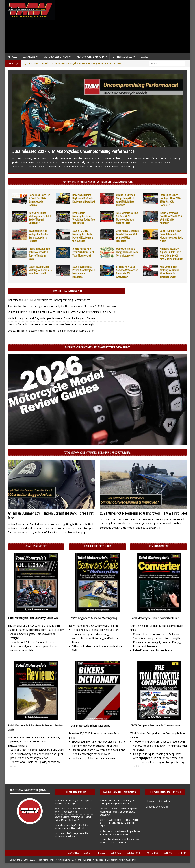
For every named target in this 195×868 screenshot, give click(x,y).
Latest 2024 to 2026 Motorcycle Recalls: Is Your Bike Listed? (40, 270)
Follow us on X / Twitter (157, 801)
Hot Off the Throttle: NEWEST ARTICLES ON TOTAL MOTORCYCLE (98, 182)
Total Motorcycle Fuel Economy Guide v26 (33, 618)
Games (144, 57)
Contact (168, 853)
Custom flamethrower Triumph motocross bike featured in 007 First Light (51, 324)
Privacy (101, 853)
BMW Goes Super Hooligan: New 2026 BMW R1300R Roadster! (73, 810)
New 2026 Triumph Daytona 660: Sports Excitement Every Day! (84, 198)
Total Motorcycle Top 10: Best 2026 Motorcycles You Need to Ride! (71, 827)
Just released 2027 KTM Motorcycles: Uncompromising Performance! (74, 151)
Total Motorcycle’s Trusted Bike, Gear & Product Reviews (98, 453)
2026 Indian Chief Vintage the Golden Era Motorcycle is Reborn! (74, 835)
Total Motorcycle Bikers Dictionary (90, 726)
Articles (12, 57)
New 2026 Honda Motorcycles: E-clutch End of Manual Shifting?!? (73, 818)
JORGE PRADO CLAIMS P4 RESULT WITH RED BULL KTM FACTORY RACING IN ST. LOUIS (61, 312)
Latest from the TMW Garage (120, 792)
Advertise (74, 853)
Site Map (183, 853)
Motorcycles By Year (56, 57)
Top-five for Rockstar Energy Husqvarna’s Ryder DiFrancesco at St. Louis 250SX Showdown (62, 306)
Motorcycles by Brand (90, 57)
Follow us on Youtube (157, 807)
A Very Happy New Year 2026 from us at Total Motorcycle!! (83, 252)
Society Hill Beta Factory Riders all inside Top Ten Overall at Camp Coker (51, 331)
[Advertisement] (122, 28)
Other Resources (122, 57)
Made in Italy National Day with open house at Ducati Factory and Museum (52, 318)
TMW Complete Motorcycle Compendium (155, 725)
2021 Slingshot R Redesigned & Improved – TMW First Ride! (143, 513)
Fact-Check (152, 853)
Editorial (116, 853)
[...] (132, 166)
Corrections (133, 853)
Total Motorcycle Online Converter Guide (155, 618)
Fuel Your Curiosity (75, 792)
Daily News (29, 57)
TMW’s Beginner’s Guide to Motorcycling (93, 618)
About (88, 853)
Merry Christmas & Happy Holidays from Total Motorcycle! (127, 252)
